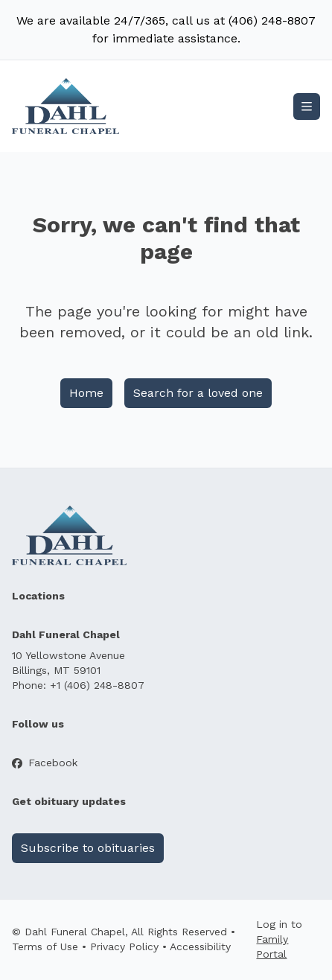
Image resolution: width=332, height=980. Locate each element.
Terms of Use (45, 946)
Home (86, 393)
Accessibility (200, 946)
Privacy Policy (124, 946)
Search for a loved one (198, 393)
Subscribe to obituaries (88, 848)
